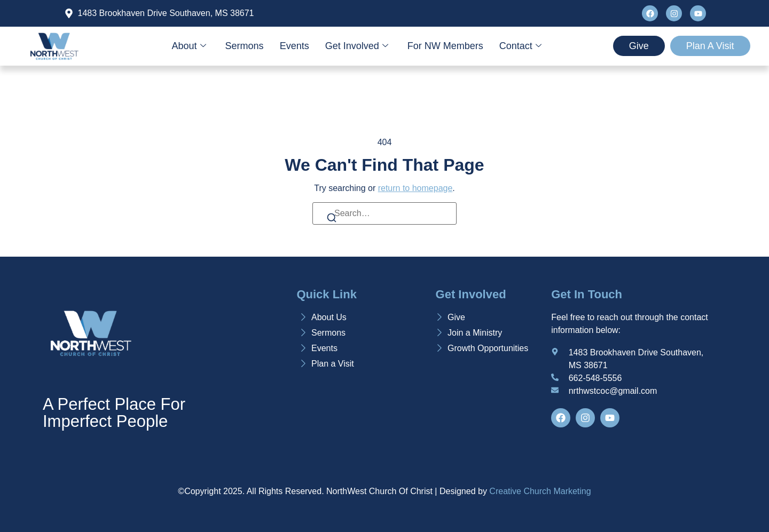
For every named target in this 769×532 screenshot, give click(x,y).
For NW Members (445, 46)
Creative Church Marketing (540, 491)
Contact (520, 46)
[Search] (332, 220)
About (189, 46)
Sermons (245, 46)
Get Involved (357, 46)
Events (295, 46)
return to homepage (415, 188)
